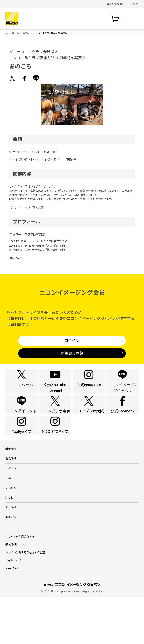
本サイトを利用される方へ (21, 583)
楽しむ (16, 33)
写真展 (26, 33)
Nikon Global (13, 615)
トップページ (7, 33)
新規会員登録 (72, 353)
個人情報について (16, 591)
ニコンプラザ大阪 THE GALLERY (35, 152)
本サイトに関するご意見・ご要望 (25, 599)
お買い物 (11, 563)
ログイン (72, 341)
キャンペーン (13, 551)
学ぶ (8, 515)
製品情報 (11, 491)
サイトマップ (13, 607)
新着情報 (11, 479)
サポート (11, 503)
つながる (11, 527)
